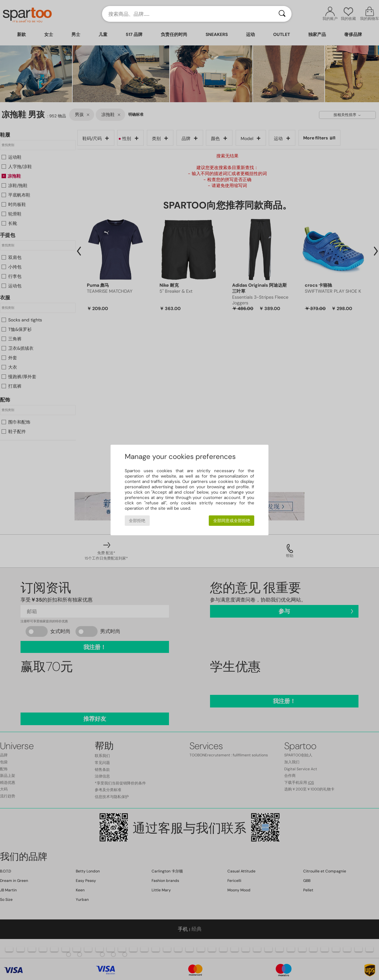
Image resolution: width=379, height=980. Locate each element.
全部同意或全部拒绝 (232, 521)
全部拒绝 (137, 521)
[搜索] (282, 14)
